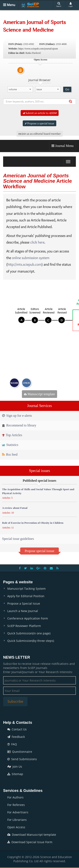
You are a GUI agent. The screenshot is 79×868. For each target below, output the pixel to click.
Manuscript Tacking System (26, 589)
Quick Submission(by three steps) (31, 641)
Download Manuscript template (32, 835)
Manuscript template (39, 394)
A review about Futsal (15, 508)
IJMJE (26, 383)
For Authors (15, 797)
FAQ (12, 744)
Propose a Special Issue (24, 603)
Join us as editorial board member (40, 134)
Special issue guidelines (18, 539)
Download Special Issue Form (30, 842)
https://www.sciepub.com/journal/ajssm (38, 49)
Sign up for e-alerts (17, 416)
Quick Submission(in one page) (29, 633)
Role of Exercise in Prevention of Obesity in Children (33, 523)
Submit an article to (40, 113)
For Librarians (17, 820)
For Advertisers (18, 812)
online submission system (31, 258)
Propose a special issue (39, 123)
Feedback (16, 737)
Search (59, 5)
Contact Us (17, 729)
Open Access (16, 827)
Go (67, 89)
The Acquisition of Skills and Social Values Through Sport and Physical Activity (38, 491)
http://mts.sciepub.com (24, 264)
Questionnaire (20, 752)
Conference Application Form (28, 618)
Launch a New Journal (23, 611)
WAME (14, 383)
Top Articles (12, 435)
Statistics (10, 445)
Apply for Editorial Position (26, 596)
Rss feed (10, 454)
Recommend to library (19, 425)
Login (71, 5)
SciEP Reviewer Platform (24, 626)
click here (37, 242)
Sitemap (15, 774)
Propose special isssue (39, 551)
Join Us (15, 767)
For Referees (16, 805)
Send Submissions (22, 759)
